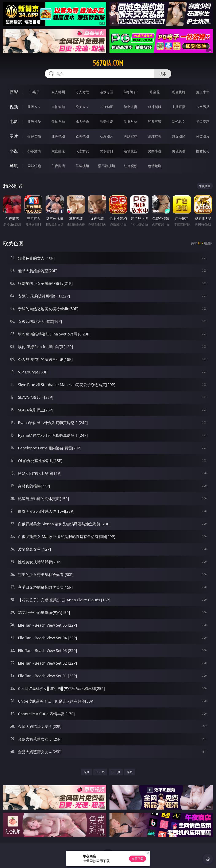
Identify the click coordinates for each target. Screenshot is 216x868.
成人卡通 (82, 122)
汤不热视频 (107, 166)
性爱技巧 (203, 151)
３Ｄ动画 (107, 107)
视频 (14, 107)
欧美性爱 (107, 122)
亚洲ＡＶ (34, 107)
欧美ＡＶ (82, 107)
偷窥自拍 (34, 136)
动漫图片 (107, 136)
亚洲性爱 (34, 122)
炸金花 (155, 92)
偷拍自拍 (58, 122)
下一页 (116, 772)
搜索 (163, 74)
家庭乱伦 (58, 151)
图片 (14, 136)
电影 (14, 121)
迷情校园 (131, 151)
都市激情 (34, 151)
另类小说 (155, 151)
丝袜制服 (155, 107)
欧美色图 (82, 136)
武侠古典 (107, 151)
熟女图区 (179, 136)
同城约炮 (34, 166)
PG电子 (34, 92)
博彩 (14, 92)
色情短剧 (155, 166)
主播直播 (179, 107)
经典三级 (155, 122)
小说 (14, 151)
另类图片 (203, 136)
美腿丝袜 (131, 136)
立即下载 (138, 859)
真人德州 (58, 92)
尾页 (130, 772)
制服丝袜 (131, 122)
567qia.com (108, 63)
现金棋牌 (179, 92)
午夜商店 (58, 166)
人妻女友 (82, 151)
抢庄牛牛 (203, 92)
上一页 (100, 772)
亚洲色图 (58, 136)
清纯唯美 (155, 136)
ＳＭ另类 (203, 107)
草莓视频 (82, 166)
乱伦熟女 (179, 122)
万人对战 (82, 92)
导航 (14, 166)
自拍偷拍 (58, 107)
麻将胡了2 (130, 92)
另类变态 (203, 122)
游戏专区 (107, 92)
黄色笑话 (179, 151)
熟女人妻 (131, 107)
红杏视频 (131, 166)
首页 (86, 772)
